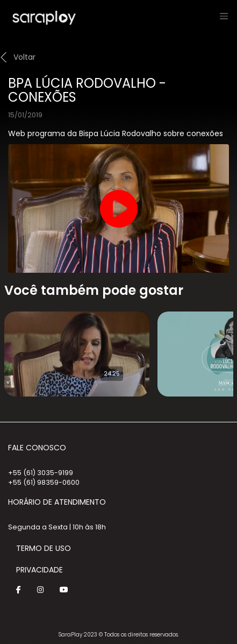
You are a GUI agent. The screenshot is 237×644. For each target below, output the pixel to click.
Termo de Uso (44, 548)
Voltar (24, 57)
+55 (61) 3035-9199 (41, 473)
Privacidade (39, 570)
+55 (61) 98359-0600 (44, 482)
